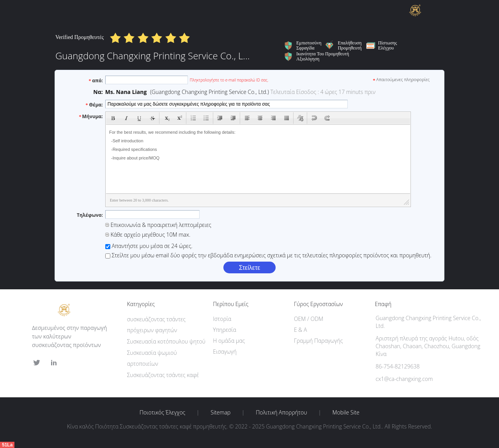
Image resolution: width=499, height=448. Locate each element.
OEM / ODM (309, 319)
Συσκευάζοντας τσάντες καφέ (163, 375)
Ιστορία (222, 319)
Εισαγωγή (225, 351)
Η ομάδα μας (229, 341)
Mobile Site (346, 413)
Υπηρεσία (225, 330)
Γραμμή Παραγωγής (318, 341)
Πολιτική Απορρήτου (281, 413)
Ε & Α (300, 330)
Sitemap (220, 413)
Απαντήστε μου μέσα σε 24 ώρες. (149, 246)
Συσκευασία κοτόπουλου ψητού (166, 341)
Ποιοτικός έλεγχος (162, 413)
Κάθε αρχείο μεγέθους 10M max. (148, 235)
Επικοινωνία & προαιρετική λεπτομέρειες (158, 225)
